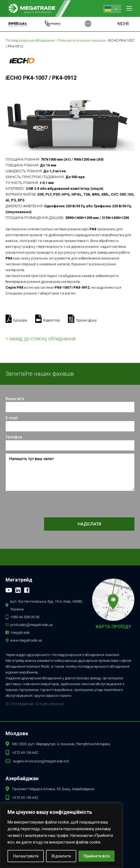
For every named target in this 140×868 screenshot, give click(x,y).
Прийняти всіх (97, 856)
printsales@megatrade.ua (31, 625)
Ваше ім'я (15, 399)
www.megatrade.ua (26, 640)
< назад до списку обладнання (40, 339)
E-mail (12, 418)
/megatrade (20, 633)
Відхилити (61, 856)
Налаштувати (26, 856)
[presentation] (48, 505)
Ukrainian (108, 9)
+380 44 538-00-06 (25, 617)
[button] (129, 8)
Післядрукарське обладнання (30, 40)
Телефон (14, 437)
